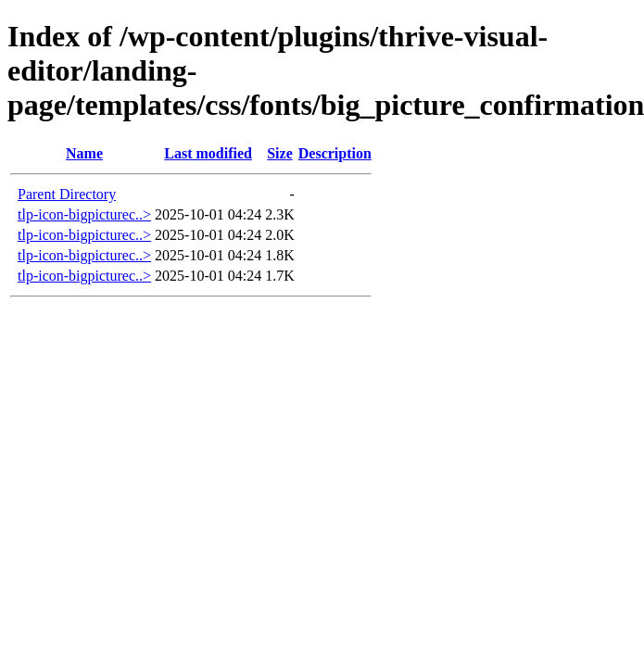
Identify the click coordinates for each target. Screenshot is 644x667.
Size (280, 153)
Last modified (208, 153)
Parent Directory (67, 194)
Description (335, 153)
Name (84, 153)
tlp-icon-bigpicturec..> (84, 214)
